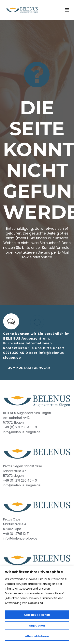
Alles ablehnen (37, 636)
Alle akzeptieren (37, 615)
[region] (37, 605)
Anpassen (37, 626)
